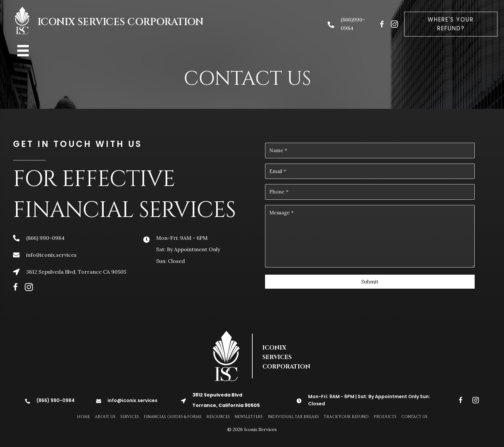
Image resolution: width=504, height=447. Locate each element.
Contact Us (414, 417)
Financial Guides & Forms (173, 417)
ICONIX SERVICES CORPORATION (120, 22)
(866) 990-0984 (45, 238)
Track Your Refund (346, 417)
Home (83, 417)
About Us (105, 417)
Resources (218, 417)
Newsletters (249, 417)
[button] (451, 24)
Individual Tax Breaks (293, 417)
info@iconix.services (51, 255)
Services (130, 417)
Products (385, 417)
